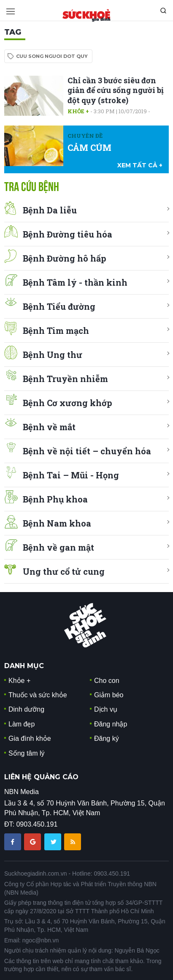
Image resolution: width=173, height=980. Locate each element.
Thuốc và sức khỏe (38, 695)
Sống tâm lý (27, 753)
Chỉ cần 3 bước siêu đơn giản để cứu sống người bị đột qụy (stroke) (116, 90)
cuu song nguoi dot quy (52, 56)
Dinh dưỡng (26, 709)
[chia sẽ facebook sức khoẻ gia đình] (14, 842)
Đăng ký (107, 738)
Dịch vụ (106, 709)
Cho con (107, 681)
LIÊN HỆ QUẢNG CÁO (41, 777)
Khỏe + (78, 111)
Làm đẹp (22, 724)
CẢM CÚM (89, 147)
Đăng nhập (111, 724)
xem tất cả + (140, 165)
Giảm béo (109, 695)
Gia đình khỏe (30, 738)
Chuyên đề (85, 136)
